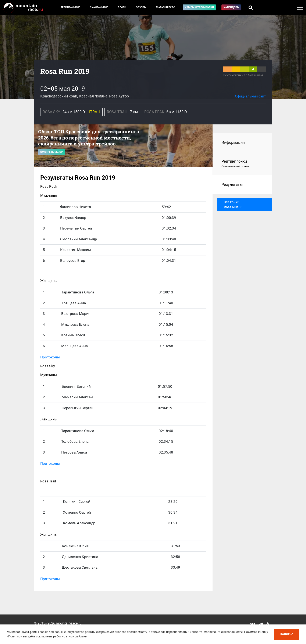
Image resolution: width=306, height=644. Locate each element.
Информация (233, 142)
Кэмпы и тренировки (199, 7)
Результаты (232, 184)
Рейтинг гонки (243, 164)
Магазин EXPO (166, 7)
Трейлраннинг (70, 7)
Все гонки (232, 205)
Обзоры (141, 7)
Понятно (287, 634)
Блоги (122, 7)
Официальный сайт (250, 96)
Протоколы (50, 357)
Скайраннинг (99, 7)
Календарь (231, 7)
